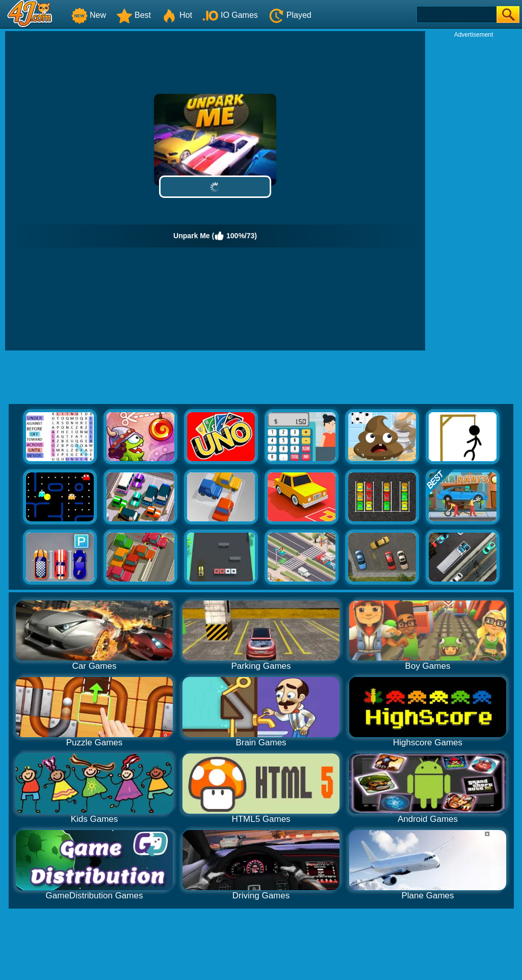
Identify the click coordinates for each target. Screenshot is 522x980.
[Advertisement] (474, 192)
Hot (177, 15)
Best (134, 15)
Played (290, 15)
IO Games (230, 15)
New (89, 15)
